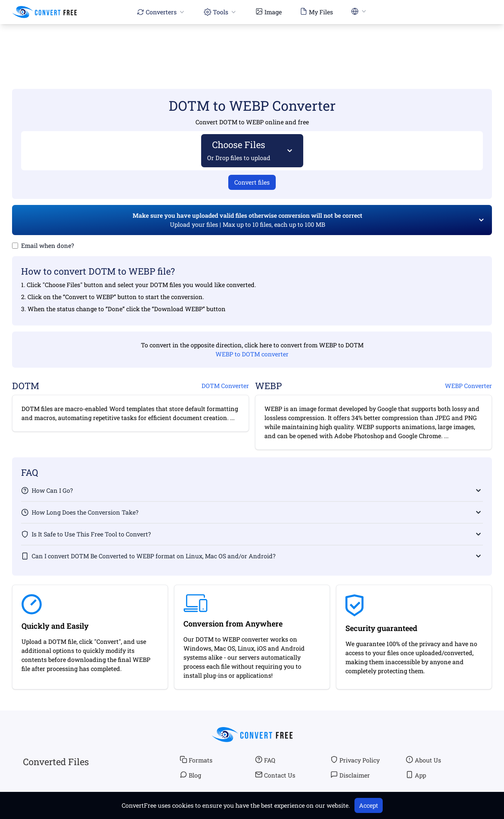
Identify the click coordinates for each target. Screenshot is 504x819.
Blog (190, 775)
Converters (161, 12)
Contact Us (275, 775)
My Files (316, 12)
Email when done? (47, 245)
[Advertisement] (252, 46)
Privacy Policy (355, 760)
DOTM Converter (225, 386)
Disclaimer (350, 775)
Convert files (252, 182)
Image (269, 12)
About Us (423, 760)
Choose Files (239, 150)
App (416, 775)
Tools (221, 12)
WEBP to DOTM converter (252, 354)
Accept (369, 805)
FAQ (265, 760)
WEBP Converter (468, 386)
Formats (196, 760)
